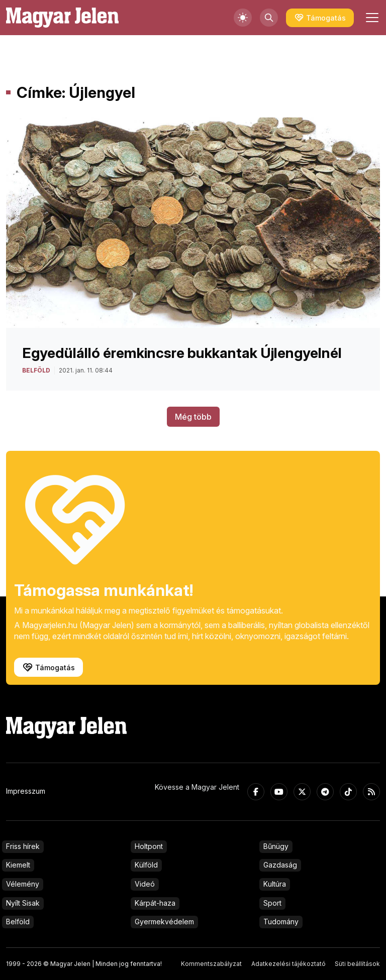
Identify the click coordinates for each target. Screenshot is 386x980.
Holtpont (149, 846)
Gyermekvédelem (164, 922)
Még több (193, 417)
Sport (272, 903)
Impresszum (26, 791)
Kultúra (275, 884)
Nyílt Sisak (23, 903)
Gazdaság (280, 865)
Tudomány (281, 922)
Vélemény (23, 884)
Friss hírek (23, 846)
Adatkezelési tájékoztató (288, 964)
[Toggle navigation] (371, 18)
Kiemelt (18, 865)
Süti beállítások (357, 964)
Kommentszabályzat (211, 964)
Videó (145, 884)
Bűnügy (276, 846)
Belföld (18, 922)
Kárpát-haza (155, 903)
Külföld (146, 865)
